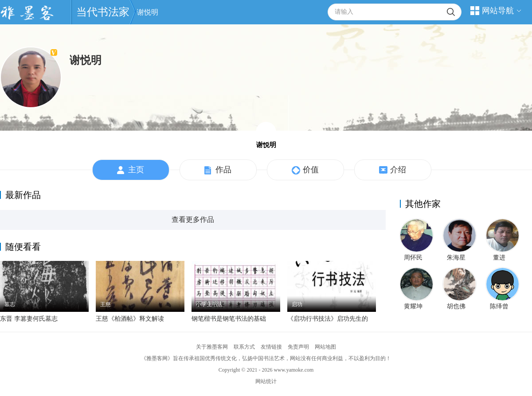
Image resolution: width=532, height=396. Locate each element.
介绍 (393, 170)
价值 (305, 170)
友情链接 (271, 347)
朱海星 (456, 258)
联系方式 (244, 347)
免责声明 (298, 347)
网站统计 (266, 381)
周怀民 (413, 258)
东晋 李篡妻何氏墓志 (29, 319)
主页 (131, 170)
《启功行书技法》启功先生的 (328, 319)
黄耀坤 (413, 306)
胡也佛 (456, 306)
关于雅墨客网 (212, 347)
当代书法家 (103, 12)
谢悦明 (148, 12)
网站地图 (325, 347)
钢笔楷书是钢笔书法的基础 (229, 319)
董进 (499, 258)
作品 (218, 170)
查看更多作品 (193, 219)
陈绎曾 (499, 306)
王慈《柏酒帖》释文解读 (130, 319)
